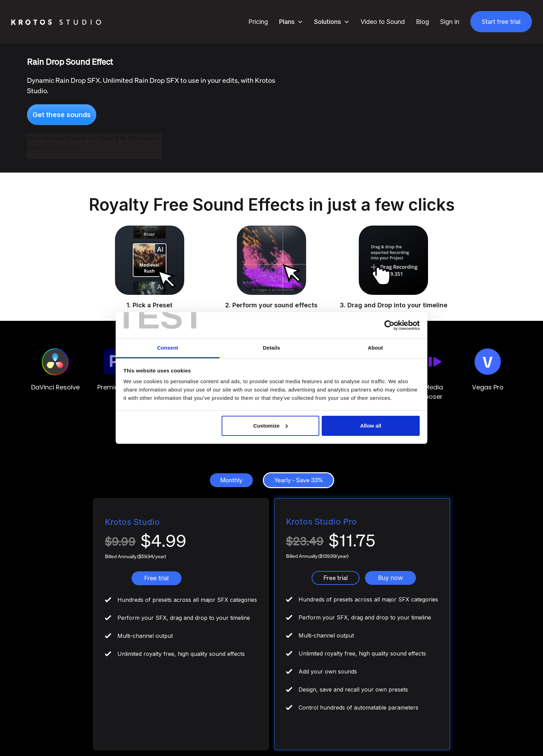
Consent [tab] (168, 348)
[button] (291, 22)
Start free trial (501, 22)
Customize (271, 426)
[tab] (231, 480)
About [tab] (375, 348)
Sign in (450, 22)
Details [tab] (271, 348)
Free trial (156, 578)
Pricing (258, 22)
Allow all (371, 426)
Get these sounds (62, 115)
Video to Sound (383, 22)
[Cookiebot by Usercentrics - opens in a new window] (389, 325)
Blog (422, 22)
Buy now (390, 578)
